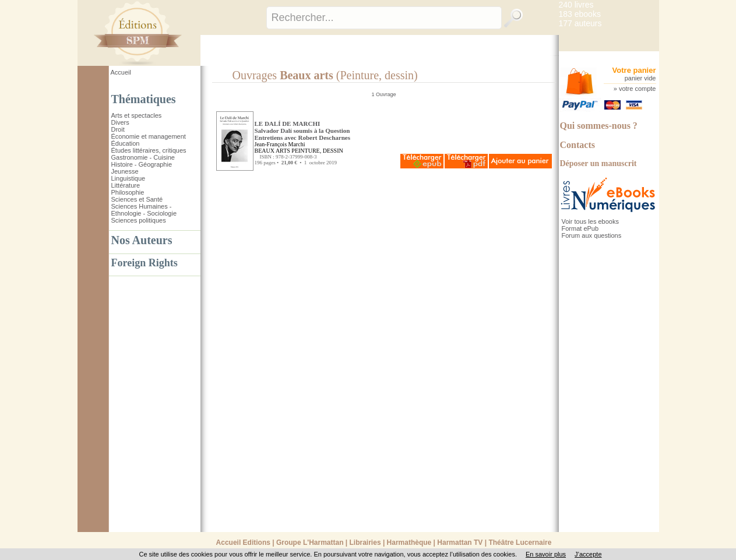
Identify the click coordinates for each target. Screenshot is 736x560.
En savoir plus (546, 554)
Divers (120, 122)
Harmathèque (409, 543)
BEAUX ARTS (272, 151)
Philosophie (128, 192)
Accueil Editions (243, 543)
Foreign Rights (145, 263)
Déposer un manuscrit (598, 163)
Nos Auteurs (142, 240)
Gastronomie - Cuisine (143, 157)
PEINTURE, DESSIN (317, 151)
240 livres (576, 5)
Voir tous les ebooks (590, 221)
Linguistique (128, 178)
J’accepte (588, 554)
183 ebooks (580, 14)
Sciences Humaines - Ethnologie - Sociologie (144, 210)
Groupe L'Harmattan (310, 543)
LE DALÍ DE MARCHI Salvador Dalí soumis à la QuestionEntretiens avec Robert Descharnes (302, 131)
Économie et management (149, 136)
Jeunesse (125, 171)
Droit (118, 129)
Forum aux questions (592, 235)
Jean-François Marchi (280, 144)
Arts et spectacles (137, 115)
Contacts (577, 145)
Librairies (365, 543)
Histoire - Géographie (142, 164)
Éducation (126, 143)
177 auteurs (580, 23)
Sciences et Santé (137, 199)
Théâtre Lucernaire (520, 543)
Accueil (121, 72)
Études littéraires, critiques (149, 150)
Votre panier (634, 70)
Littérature (126, 185)
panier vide (640, 78)
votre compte (638, 89)
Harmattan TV (460, 543)
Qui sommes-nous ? (599, 126)
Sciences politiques (139, 220)
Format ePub (580, 228)
